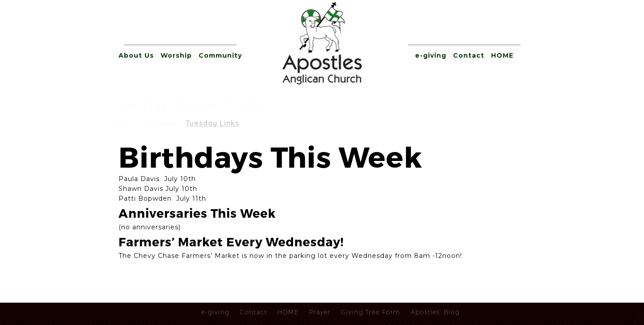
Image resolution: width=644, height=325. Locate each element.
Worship (176, 55)
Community (220, 55)
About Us (136, 55)
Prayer (320, 312)
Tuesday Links (212, 123)
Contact (469, 55)
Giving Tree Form (371, 312)
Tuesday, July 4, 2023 (185, 105)
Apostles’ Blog (435, 312)
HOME (502, 55)
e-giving (431, 55)
